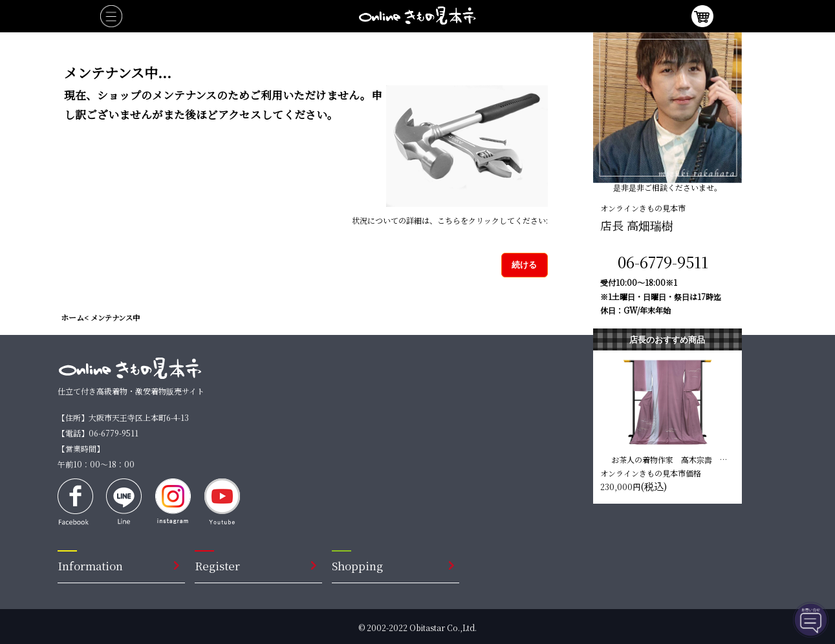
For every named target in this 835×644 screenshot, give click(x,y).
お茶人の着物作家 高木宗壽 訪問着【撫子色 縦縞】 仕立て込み (670, 459)
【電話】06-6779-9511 (98, 433)
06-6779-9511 (663, 262)
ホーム (72, 317)
